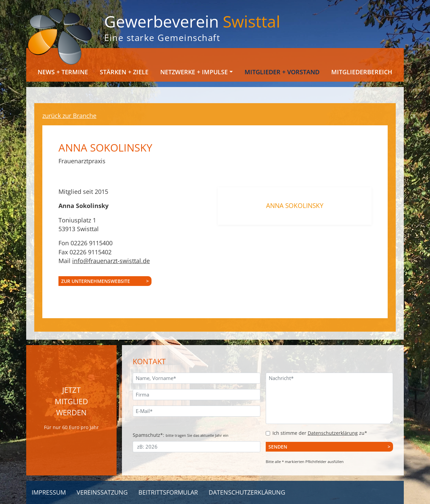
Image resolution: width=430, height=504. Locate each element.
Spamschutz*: (181, 435)
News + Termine (63, 72)
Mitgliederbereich (362, 72)
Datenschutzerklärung (333, 433)
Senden (278, 447)
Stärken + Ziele (124, 72)
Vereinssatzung (102, 492)
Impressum (49, 492)
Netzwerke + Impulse (194, 72)
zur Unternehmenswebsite (96, 281)
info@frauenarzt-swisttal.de (111, 261)
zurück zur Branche (69, 116)
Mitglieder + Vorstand (282, 72)
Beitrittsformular (168, 492)
